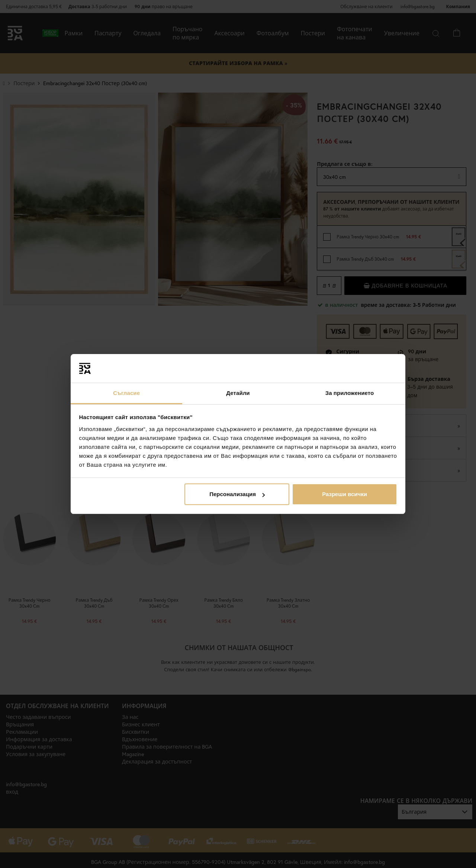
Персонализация (237, 494)
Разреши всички (345, 494)
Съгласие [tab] (126, 393)
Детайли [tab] (238, 393)
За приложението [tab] (350, 393)
